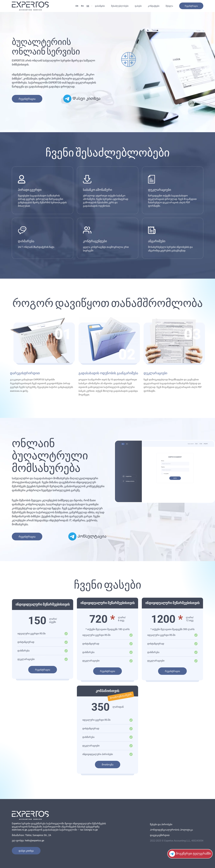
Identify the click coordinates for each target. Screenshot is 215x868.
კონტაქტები (154, 6)
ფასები (138, 6)
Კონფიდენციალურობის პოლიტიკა (171, 830)
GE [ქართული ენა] (88, 6)
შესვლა (169, 6)
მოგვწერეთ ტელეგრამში (190, 854)
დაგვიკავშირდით (160, 835)
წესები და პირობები (161, 824)
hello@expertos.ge (35, 841)
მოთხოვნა (108, 765)
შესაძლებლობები (120, 6)
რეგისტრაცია (191, 6)
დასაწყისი (100, 6)
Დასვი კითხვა (82, 99)
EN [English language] (77, 6)
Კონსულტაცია (87, 536)
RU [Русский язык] (82, 6)
